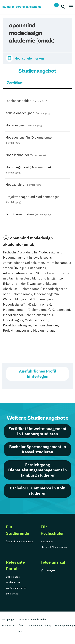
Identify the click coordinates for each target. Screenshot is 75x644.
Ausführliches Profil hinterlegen (38, 374)
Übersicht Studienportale (19, 541)
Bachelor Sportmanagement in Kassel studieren (38, 449)
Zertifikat (15, 83)
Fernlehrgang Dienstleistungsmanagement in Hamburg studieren (37, 470)
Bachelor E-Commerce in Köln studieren (38, 491)
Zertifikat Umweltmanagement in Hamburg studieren (37, 431)
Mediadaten (47, 541)
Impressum (8, 625)
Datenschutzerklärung (39, 625)
